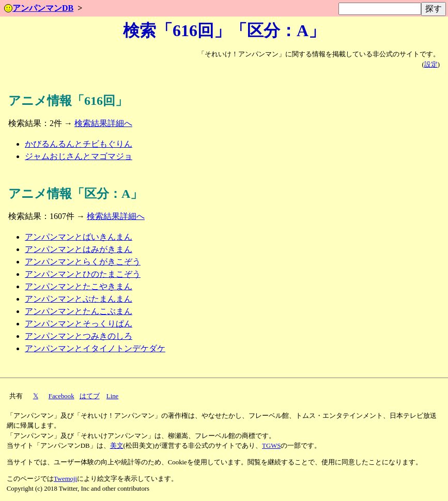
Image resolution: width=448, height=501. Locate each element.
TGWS (271, 446)
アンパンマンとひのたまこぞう (83, 274)
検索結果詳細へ (103, 123)
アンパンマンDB (39, 8)
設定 (431, 65)
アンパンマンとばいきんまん (79, 237)
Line (112, 396)
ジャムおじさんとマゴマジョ (79, 156)
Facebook (61, 396)
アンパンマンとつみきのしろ (79, 336)
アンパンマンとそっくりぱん (79, 324)
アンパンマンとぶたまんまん (79, 299)
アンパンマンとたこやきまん (79, 286)
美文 (117, 446)
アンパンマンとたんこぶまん (79, 311)
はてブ (90, 396)
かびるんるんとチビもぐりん (79, 144)
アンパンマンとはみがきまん (79, 249)
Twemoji (65, 479)
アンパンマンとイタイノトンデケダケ (95, 348)
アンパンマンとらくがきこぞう (83, 262)
